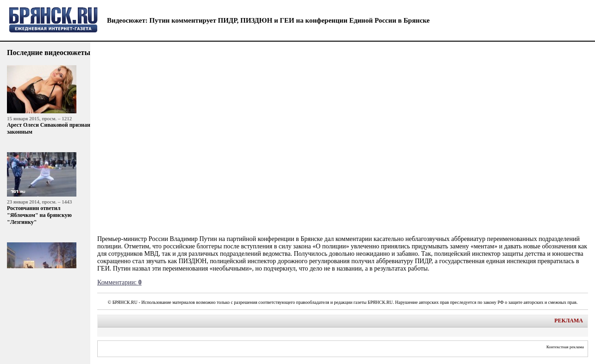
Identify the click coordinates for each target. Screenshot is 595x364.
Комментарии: (119, 282)
